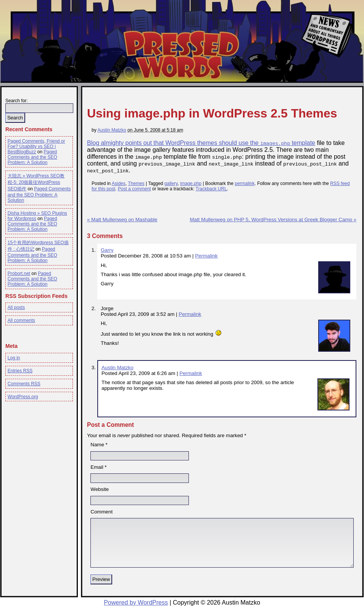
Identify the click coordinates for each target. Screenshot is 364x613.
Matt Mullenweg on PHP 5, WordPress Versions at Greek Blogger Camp (273, 220)
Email (97, 467)
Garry (107, 250)
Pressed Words (180, 54)
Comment (101, 512)
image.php (191, 183)
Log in (14, 358)
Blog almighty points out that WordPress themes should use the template (201, 143)
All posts (16, 307)
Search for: (17, 101)
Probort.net (19, 274)
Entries (20, 371)
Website (100, 489)
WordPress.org (23, 397)
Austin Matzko (112, 130)
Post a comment (134, 189)
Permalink (206, 256)
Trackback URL (211, 189)
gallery (171, 183)
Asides (119, 183)
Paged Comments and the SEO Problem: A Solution (32, 157)
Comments (24, 384)
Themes (136, 183)
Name (97, 445)
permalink (245, 183)
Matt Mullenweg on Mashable (122, 220)
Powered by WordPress (136, 603)
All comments (21, 320)
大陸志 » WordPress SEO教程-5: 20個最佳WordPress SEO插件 (36, 182)
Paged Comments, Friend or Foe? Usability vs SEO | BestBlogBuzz (36, 146)
